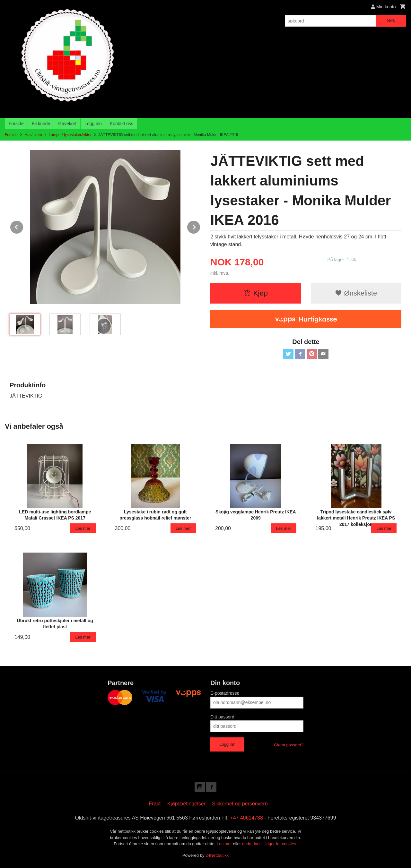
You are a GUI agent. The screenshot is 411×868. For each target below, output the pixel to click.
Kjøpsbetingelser (186, 804)
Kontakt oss (122, 124)
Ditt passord (222, 717)
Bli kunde (41, 124)
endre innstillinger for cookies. (270, 844)
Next (200, 226)
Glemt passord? (289, 745)
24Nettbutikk (217, 855)
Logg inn (93, 124)
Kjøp (256, 293)
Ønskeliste (356, 293)
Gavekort (67, 124)
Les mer (225, 844)
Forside (16, 124)
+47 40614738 (246, 818)
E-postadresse (225, 693)
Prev (23, 226)
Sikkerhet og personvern (240, 804)
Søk (391, 21)
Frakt (155, 804)
